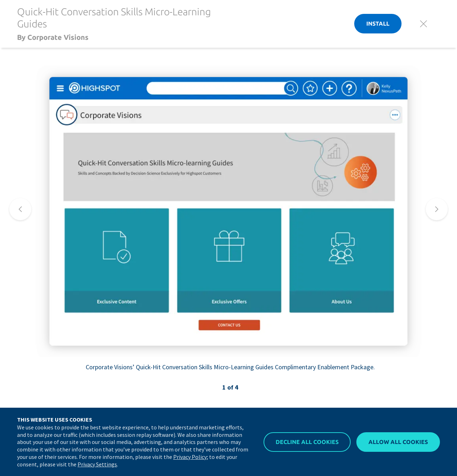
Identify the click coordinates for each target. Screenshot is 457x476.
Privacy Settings (97, 464)
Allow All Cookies (398, 442)
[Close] (424, 24)
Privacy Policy (190, 457)
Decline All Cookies (307, 442)
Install (378, 23)
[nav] (20, 209)
